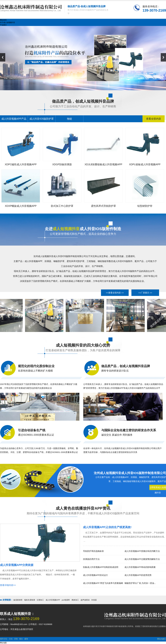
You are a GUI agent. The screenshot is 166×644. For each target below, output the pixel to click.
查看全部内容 (154, 119)
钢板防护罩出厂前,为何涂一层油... (140, 583)
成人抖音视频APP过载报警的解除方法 (142, 559)
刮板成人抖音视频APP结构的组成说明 (101, 567)
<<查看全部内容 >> (115, 293)
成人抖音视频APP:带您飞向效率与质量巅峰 (103, 583)
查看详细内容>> (8, 585)
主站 (11, 639)
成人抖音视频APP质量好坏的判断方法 (142, 551)
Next (163, 57)
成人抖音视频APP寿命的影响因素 (140, 567)
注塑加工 (40, 600)
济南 (16, 639)
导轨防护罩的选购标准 (93, 551)
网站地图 (161, 639)
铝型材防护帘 (145, 206)
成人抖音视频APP (53, 600)
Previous (3, 57)
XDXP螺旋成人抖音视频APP (21, 206)
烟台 (21, 639)
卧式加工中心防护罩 (62, 206)
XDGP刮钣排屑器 (62, 164)
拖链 (69, 119)
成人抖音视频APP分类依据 (17, 565)
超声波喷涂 (85, 600)
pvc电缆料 (66, 600)
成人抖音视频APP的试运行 (95, 575)
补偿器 (94, 600)
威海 (26, 639)
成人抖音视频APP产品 (14, 119)
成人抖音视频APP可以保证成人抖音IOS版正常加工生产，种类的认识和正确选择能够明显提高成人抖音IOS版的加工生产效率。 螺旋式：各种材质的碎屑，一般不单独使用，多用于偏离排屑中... (38, 575)
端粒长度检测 (30, 600)
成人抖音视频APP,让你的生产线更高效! (107, 527)
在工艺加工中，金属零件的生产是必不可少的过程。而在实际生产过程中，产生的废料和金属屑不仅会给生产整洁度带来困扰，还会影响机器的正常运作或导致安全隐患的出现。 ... (124, 537)
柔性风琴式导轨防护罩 (103, 206)
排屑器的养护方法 (91, 559)
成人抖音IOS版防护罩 (42, 119)
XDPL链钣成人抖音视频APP (145, 164)
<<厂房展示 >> (145, 293)
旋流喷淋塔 (18, 600)
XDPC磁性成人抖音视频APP (21, 164)
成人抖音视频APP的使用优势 (138, 575)
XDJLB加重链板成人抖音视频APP (103, 164)
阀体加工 (75, 600)
